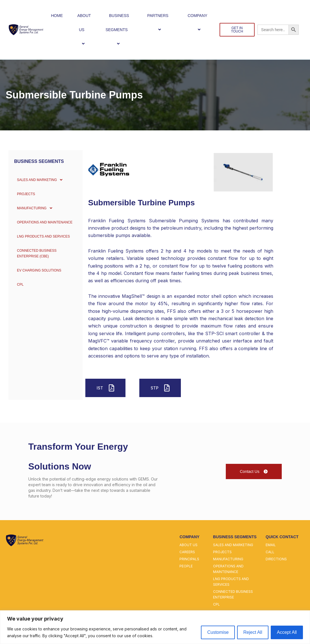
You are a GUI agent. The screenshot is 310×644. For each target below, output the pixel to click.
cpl (216, 604)
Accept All (287, 632)
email (271, 545)
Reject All (253, 632)
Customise (218, 632)
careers (187, 552)
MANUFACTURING (34, 208)
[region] (155, 627)
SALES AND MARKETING (40, 180)
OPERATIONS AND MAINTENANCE (45, 222)
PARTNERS (160, 22)
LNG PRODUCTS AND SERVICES (44, 236)
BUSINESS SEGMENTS (119, 30)
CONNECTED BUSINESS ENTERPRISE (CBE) (36, 253)
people (186, 566)
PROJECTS (23, 194)
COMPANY (200, 22)
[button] (87, 30)
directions (276, 559)
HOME (57, 16)
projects (222, 552)
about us (188, 545)
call (270, 552)
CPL (17, 285)
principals (189, 559)
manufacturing (228, 559)
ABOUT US (84, 30)
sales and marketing (233, 545)
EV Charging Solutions (39, 270)
